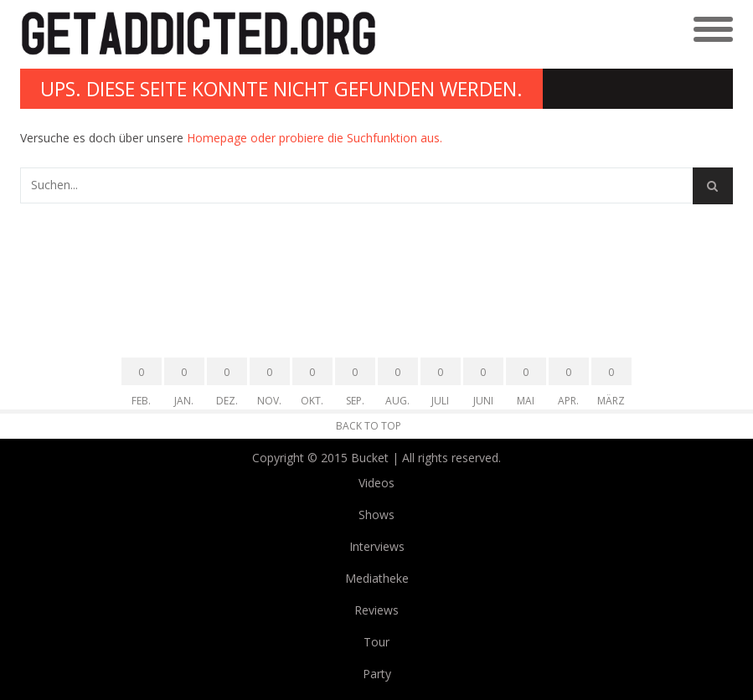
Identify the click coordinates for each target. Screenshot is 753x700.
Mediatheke (377, 578)
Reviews (376, 610)
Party (377, 674)
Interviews (377, 546)
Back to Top (369, 426)
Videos (376, 483)
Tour (376, 642)
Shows (376, 515)
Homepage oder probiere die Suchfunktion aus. (315, 138)
